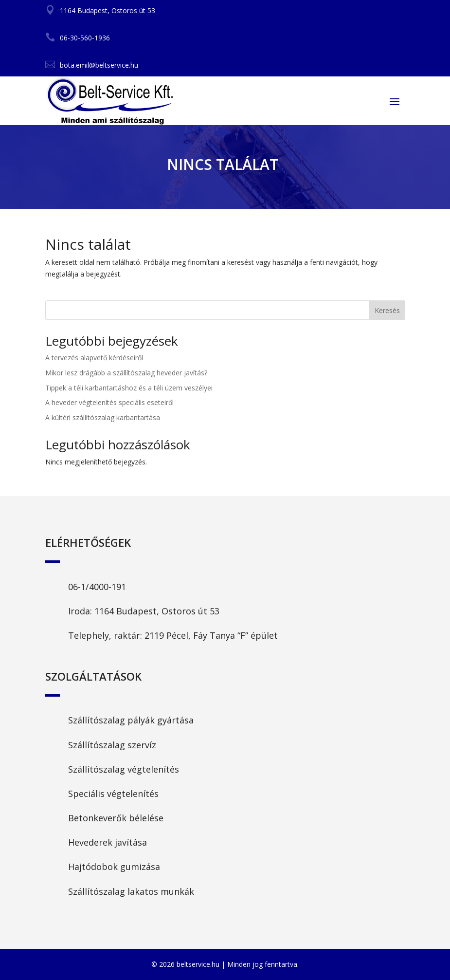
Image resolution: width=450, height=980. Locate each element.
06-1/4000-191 (97, 587)
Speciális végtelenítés (113, 794)
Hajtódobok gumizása (114, 867)
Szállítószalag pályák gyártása (131, 720)
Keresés (387, 310)
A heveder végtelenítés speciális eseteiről (109, 402)
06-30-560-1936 (85, 38)
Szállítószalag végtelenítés (124, 769)
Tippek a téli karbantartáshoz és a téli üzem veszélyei (129, 388)
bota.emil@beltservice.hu (99, 65)
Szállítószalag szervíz (112, 745)
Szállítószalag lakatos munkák (131, 891)
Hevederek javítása (108, 842)
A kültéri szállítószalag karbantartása (103, 417)
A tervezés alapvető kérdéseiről (94, 358)
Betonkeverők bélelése (116, 818)
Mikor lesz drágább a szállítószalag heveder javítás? (126, 373)
